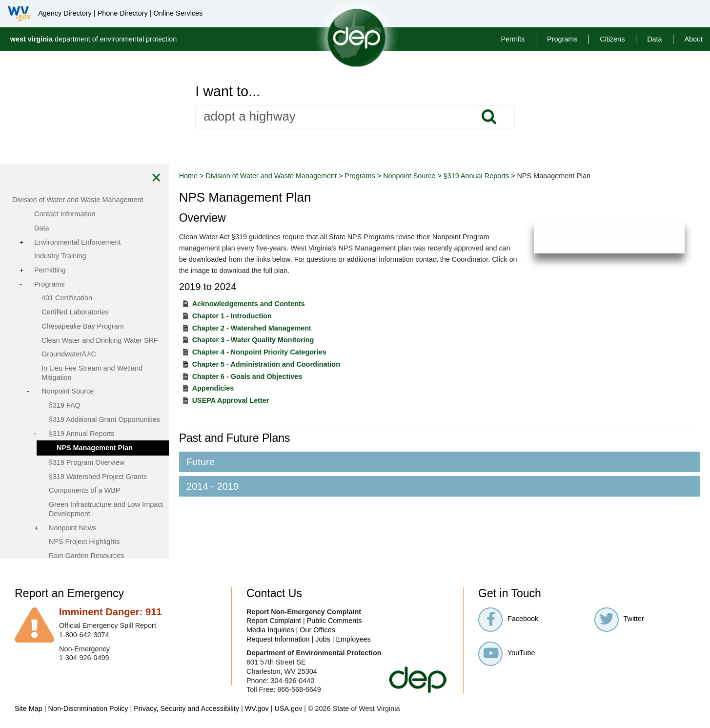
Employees (354, 639)
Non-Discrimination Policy (88, 708)
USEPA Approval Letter (233, 400)
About (693, 39)
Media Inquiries (270, 630)
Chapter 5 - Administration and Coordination (268, 364)
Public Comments (335, 621)
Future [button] (203, 462)
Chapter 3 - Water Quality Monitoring (255, 340)
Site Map (29, 708)
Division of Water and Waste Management (273, 176)
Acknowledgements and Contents (251, 304)
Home (190, 176)
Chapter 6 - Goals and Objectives (249, 376)
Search (488, 117)
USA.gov (288, 708)
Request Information (278, 639)
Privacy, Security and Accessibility (186, 708)
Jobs (323, 639)
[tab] (440, 462)
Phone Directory (123, 13)
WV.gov (257, 708)
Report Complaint (274, 621)
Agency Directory (65, 13)
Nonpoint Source (411, 176)
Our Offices (317, 630)
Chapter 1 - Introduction (234, 316)
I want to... (228, 92)
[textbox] (355, 117)
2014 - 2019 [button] (215, 486)
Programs (562, 39)
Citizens (612, 39)
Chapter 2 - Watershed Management (254, 328)
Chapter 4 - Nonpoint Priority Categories (261, 352)
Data (654, 39)
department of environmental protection (94, 39)
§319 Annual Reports (478, 176)
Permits (513, 39)
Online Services (178, 13)
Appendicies (215, 388)
